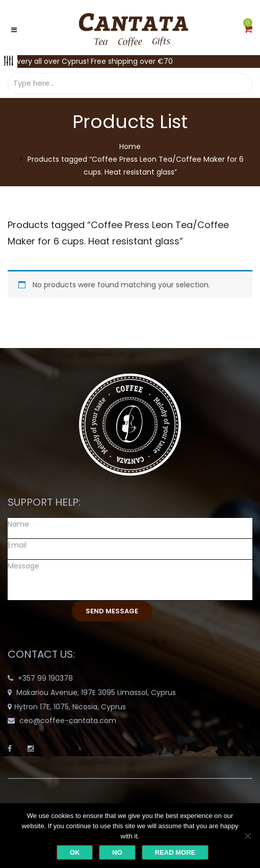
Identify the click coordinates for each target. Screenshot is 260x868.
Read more (175, 852)
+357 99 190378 (45, 678)
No (117, 852)
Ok (75, 852)
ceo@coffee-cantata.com (68, 721)
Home (130, 146)
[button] (248, 30)
